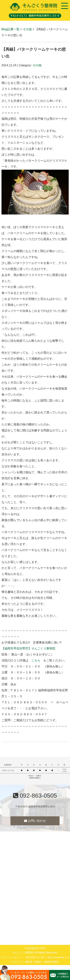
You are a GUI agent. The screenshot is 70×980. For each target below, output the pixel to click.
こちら (36, 660)
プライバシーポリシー (12, 957)
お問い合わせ (35, 821)
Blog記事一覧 (10, 29)
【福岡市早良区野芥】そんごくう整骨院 (28, 648)
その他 (27, 29)
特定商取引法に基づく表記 (39, 957)
